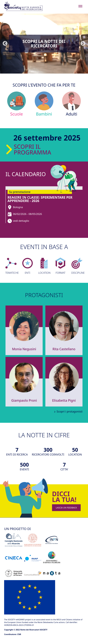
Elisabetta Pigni (64, 400)
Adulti (72, 104)
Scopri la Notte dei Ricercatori (44, 44)
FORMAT (60, 266)
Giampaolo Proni (24, 400)
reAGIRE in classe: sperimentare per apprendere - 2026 (40, 199)
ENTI (27, 266)
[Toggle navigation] (80, 6)
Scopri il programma (23, 149)
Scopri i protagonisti (70, 411)
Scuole (17, 104)
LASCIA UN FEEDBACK (66, 508)
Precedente (5, 43)
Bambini (44, 104)
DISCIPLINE (77, 266)
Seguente (83, 43)
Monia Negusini (24, 349)
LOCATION (44, 266)
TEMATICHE (11, 266)
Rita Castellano (64, 349)
